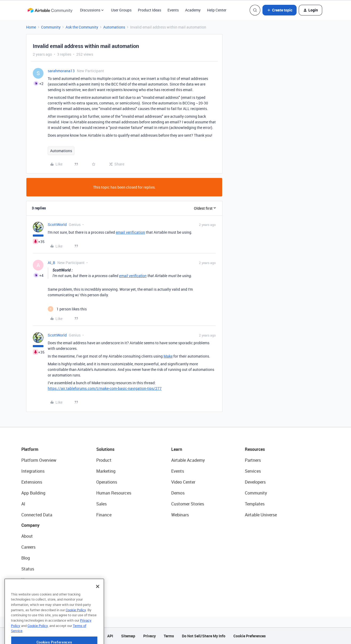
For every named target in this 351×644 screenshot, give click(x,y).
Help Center (217, 10)
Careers (28, 547)
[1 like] (67, 309)
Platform (30, 449)
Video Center (183, 482)
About (27, 536)
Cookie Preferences (250, 636)
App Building (33, 493)
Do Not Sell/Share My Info (204, 636)
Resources (255, 449)
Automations (114, 27)
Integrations (33, 471)
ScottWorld (57, 224)
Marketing (106, 471)
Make (168, 356)
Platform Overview (39, 460)
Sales (101, 504)
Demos (178, 493)
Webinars (180, 515)
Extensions (32, 482)
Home (31, 27)
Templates (255, 504)
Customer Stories (188, 504)
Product (104, 460)
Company (30, 525)
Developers (255, 482)
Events (173, 10)
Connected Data (37, 515)
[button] (280, 10)
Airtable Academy (188, 460)
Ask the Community (82, 27)
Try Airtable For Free (40, 591)
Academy (193, 10)
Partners (253, 460)
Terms (169, 636)
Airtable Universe (261, 515)
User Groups (121, 10)
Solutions (105, 449)
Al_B (51, 263)
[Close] (98, 604)
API (110, 636)
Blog (26, 558)
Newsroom (31, 580)
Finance (104, 515)
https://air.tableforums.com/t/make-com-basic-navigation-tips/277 (105, 388)
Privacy (149, 636)
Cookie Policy (76, 627)
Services (253, 471)
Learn (177, 449)
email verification (130, 232)
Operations (107, 482)
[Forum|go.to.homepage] (50, 10)
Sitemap (128, 636)
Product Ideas (149, 10)
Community (51, 27)
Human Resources (114, 493)
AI (23, 504)
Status (28, 569)
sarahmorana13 (61, 71)
